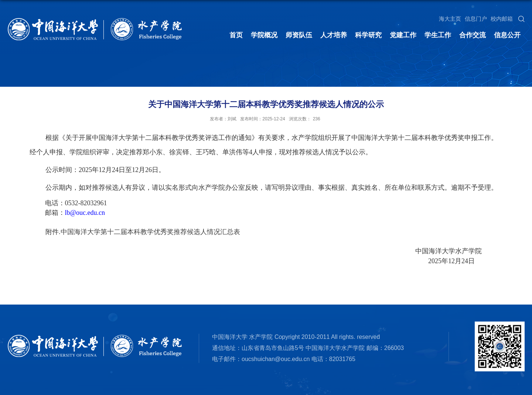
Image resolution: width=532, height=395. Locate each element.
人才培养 (334, 35)
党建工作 (403, 35)
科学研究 (368, 35)
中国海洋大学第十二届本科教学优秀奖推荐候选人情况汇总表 (150, 232)
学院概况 (264, 35)
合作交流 (473, 35)
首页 (236, 35)
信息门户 (476, 19)
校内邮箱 (502, 19)
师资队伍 (299, 35)
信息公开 (507, 35)
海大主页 (450, 19)
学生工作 (438, 35)
